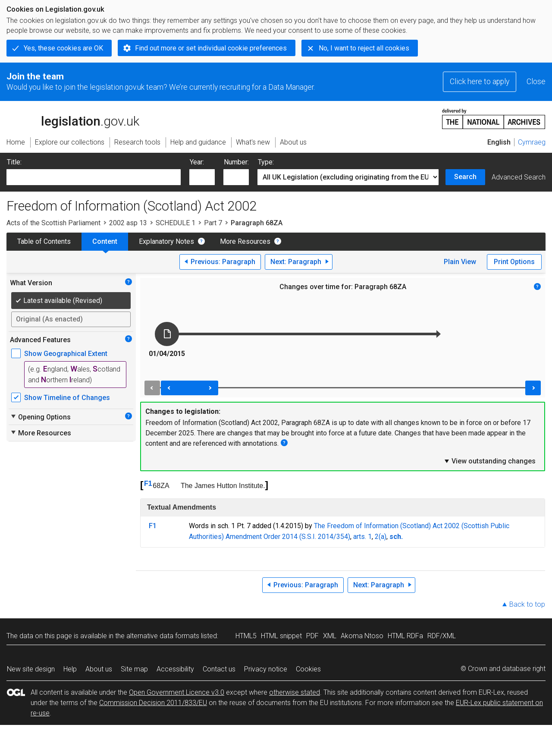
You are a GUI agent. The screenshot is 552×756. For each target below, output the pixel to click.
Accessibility (175, 669)
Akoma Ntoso (362, 636)
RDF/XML (442, 636)
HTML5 (246, 636)
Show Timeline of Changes (67, 398)
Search (465, 177)
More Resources (245, 241)
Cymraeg (532, 142)
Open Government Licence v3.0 (177, 692)
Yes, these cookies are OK (63, 48)
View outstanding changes (489, 461)
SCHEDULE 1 (176, 223)
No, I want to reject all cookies (364, 48)
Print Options (514, 262)
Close (536, 82)
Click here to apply (480, 82)
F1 (148, 484)
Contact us (219, 669)
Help (70, 669)
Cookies (308, 669)
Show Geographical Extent (66, 354)
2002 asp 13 (128, 223)
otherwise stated (295, 692)
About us (99, 669)
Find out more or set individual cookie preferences (211, 48)
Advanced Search (519, 177)
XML (330, 636)
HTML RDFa (405, 636)
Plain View (460, 262)
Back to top (527, 604)
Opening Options (40, 417)
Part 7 (213, 223)
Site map (134, 669)
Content (105, 241)
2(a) (381, 537)
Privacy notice (266, 669)
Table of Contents (44, 241)
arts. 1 (362, 537)
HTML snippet (281, 636)
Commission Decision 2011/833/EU (153, 703)
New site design (31, 669)
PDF (312, 636)
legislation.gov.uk (73, 118)
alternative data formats (163, 636)
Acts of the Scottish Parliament (53, 223)
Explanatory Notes (166, 241)
